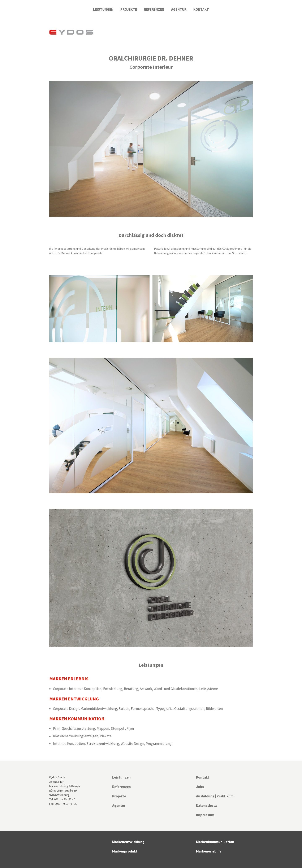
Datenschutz (206, 806)
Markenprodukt (125, 851)
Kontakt (201, 9)
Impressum (205, 815)
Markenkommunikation (215, 842)
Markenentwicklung (128, 842)
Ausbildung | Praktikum (215, 796)
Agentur (179, 9)
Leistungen (103, 9)
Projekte (129, 9)
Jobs (200, 787)
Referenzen (154, 9)
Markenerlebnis (209, 851)
